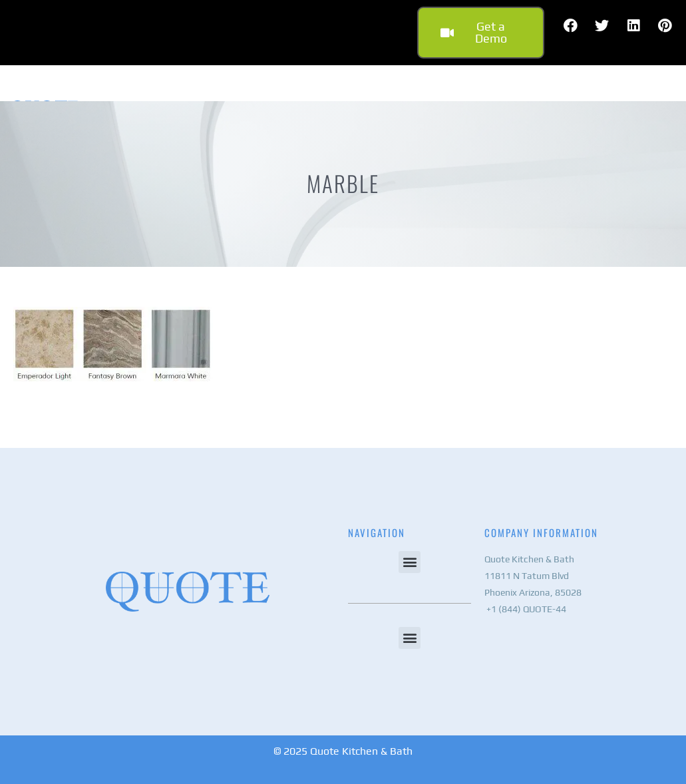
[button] (410, 562)
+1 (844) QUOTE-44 (525, 609)
